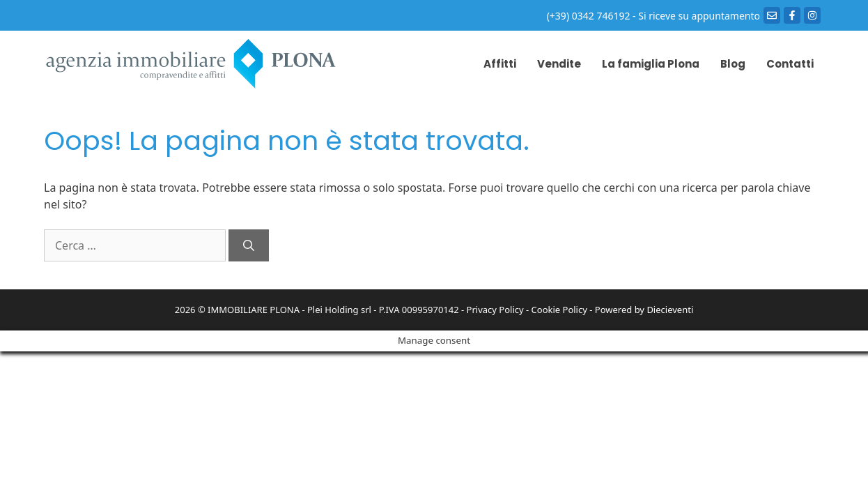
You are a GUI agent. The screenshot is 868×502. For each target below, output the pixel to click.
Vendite (559, 64)
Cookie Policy (559, 310)
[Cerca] (249, 245)
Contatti (790, 64)
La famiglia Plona (651, 64)
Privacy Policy (495, 310)
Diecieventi (670, 310)
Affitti (500, 64)
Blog (733, 64)
